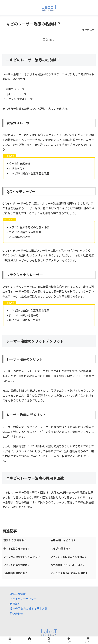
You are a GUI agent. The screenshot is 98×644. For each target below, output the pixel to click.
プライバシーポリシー (23, 599)
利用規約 (15, 604)
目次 (45, 39)
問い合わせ (16, 614)
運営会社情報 (18, 594)
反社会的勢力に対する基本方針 (29, 609)
